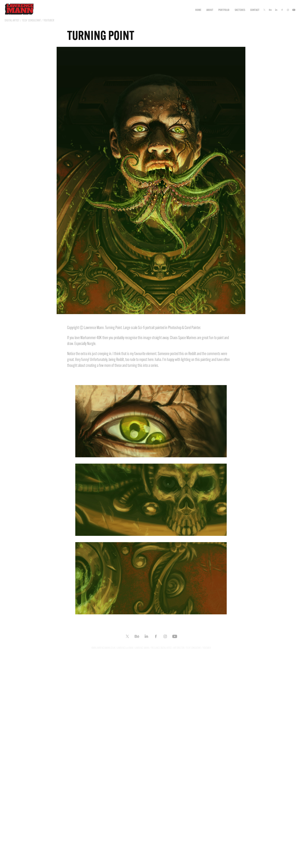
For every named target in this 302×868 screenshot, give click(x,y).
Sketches (240, 10)
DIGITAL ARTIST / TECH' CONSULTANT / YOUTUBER (29, 20)
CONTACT (255, 10)
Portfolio (224, 10)
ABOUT (210, 10)
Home (198, 10)
